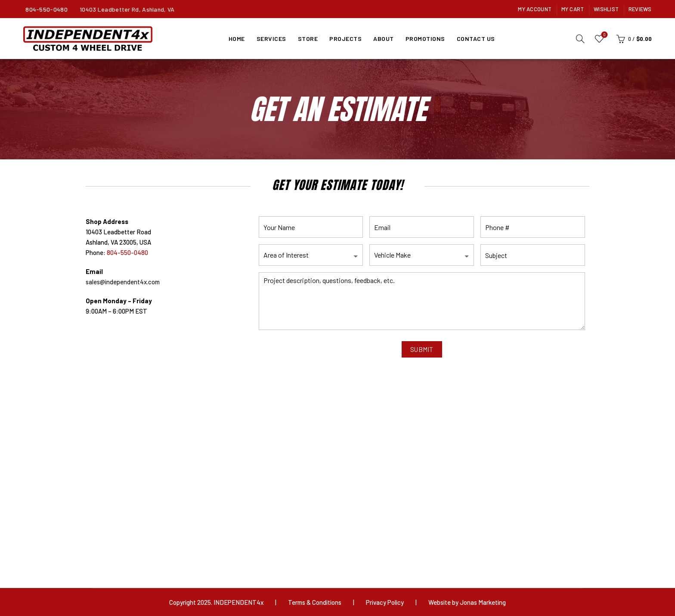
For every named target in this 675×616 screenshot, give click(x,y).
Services (271, 39)
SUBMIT (422, 349)
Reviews (640, 9)
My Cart (573, 9)
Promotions (425, 39)
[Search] (580, 39)
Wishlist (606, 9)
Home (237, 39)
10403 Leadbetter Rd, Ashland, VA (127, 9)
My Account (535, 9)
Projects (345, 39)
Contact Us (476, 39)
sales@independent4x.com (123, 282)
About (384, 39)
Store (308, 39)
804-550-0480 (46, 9)
